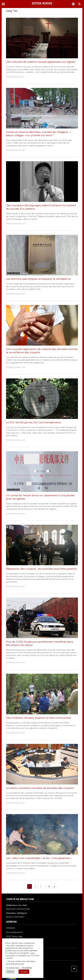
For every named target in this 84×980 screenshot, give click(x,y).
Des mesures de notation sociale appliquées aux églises (41, 62)
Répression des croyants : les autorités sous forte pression (42, 569)
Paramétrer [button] (27, 967)
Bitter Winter (42, 4)
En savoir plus (13, 967)
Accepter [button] (24, 972)
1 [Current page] (31, 886)
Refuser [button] (10, 972)
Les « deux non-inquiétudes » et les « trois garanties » (39, 858)
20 (49, 886)
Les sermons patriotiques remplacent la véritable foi (38, 279)
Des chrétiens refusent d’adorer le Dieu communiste (39, 718)
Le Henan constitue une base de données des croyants (40, 788)
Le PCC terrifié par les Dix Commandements (33, 423)
